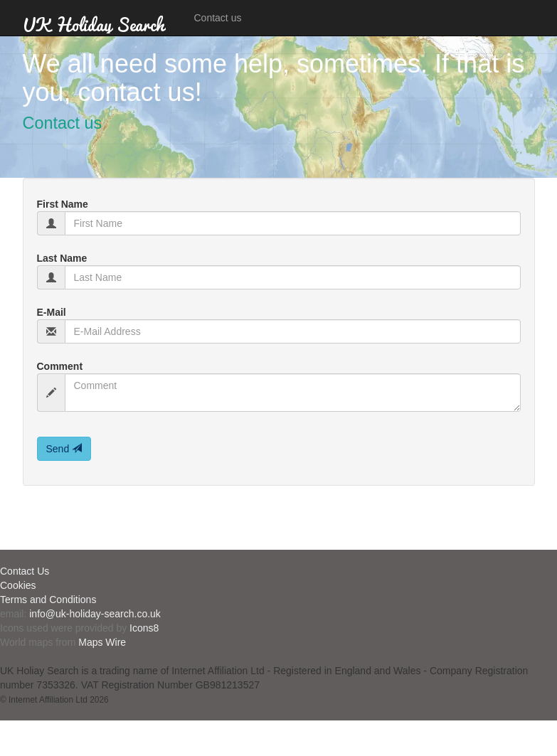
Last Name (62, 258)
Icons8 (144, 628)
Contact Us (25, 571)
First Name (63, 204)
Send (64, 449)
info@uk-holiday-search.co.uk (95, 614)
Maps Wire (102, 642)
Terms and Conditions (48, 600)
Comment (60, 366)
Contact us (218, 18)
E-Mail (52, 312)
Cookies (18, 585)
